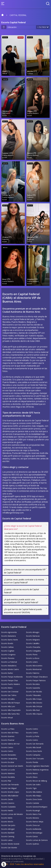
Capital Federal (18, 15)
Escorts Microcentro (34, 666)
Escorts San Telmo (9, 695)
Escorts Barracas (33, 636)
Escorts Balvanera (8, 636)
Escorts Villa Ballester (10, 796)
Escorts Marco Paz (34, 814)
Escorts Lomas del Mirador (12, 814)
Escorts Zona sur (33, 825)
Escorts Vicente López (10, 792)
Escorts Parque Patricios (36, 680)
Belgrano (31, 239)
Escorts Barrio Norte (10, 640)
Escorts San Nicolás (34, 692)
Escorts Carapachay (9, 759)
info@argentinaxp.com (13, 513)
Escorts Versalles (8, 699)
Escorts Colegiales (33, 651)
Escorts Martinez (8, 773)
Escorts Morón (7, 822)
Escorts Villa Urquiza (34, 714)
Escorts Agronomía (9, 632)
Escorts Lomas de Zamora (37, 840)
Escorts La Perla (33, 736)
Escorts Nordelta (8, 777)
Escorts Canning (8, 836)
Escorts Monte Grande (10, 844)
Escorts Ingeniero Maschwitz (38, 766)
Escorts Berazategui (34, 833)
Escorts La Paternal (9, 662)
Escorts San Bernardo (35, 744)
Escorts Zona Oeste (34, 799)
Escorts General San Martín (12, 766)
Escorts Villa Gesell (34, 747)
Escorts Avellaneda (34, 829)
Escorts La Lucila (8, 770)
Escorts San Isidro (33, 785)
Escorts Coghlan (8, 651)
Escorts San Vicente (9, 848)
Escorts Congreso (8, 654)
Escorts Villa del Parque (11, 703)
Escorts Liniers (32, 662)
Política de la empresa (11, 859)
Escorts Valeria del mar (10, 744)
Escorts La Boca (33, 658)
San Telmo (6, 113)
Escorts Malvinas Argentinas (37, 770)
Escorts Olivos (32, 777)
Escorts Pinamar (8, 740)
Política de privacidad (33, 859)
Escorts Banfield (8, 833)
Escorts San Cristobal (10, 692)
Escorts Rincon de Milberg (36, 781)
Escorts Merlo (7, 818)
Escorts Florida (32, 762)
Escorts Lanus (7, 840)
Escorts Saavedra (33, 688)
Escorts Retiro (7, 688)
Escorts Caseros (8, 803)
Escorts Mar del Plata (10, 733)
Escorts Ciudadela (8, 807)
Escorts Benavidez (9, 755)
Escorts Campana (33, 755)
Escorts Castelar (33, 803)
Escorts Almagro (33, 632)
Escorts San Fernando (10, 785)
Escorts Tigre (31, 788)
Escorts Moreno (33, 818)
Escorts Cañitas (7, 647)
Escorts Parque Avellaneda (12, 677)
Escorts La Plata (8, 729)
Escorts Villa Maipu (34, 796)
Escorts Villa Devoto (34, 703)
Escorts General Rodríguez (37, 807)
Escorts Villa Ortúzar (34, 706)
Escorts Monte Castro (10, 669)
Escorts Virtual (7, 718)
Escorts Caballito (33, 643)
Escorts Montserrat (34, 669)
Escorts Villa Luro (8, 706)
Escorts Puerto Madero (11, 684)
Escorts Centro (32, 729)
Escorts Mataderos (9, 666)
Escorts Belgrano (33, 640)
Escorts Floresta (8, 658)
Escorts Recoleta (33, 684)
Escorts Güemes (8, 736)
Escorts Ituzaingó (33, 810)
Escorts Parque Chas (10, 680)
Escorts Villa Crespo (34, 699)
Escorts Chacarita (33, 647)
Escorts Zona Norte (34, 751)
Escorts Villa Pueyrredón (11, 710)
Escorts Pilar (6, 781)
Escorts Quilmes (33, 844)
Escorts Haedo (7, 810)
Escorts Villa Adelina (34, 792)
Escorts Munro (32, 773)
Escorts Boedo (7, 643)
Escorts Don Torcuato (35, 759)
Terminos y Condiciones (12, 861)
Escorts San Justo (8, 825)
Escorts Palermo (33, 673)
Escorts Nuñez (7, 673)
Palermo (30, 197)
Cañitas (30, 73)
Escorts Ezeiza (32, 836)
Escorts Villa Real (33, 710)
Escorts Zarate (7, 799)
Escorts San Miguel (9, 788)
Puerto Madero (33, 113)
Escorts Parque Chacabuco (37, 677)
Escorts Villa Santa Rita (10, 714)
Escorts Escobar (8, 762)
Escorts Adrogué (8, 829)
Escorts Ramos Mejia (35, 822)
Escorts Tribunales (33, 695)
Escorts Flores (32, 654)
